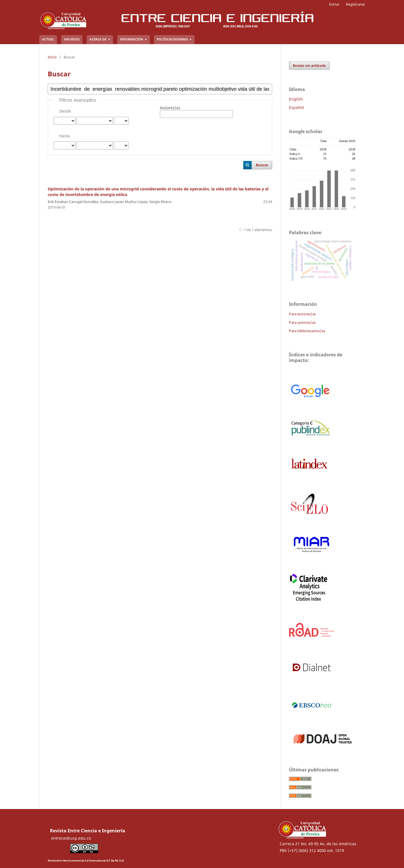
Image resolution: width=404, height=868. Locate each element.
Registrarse (355, 4)
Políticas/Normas (173, 39)
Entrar (334, 4)
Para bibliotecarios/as (307, 331)
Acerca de (98, 39)
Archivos (72, 39)
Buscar (262, 165)
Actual (48, 39)
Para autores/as (302, 322)
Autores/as (170, 108)
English (296, 99)
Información (132, 39)
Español (296, 107)
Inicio (52, 57)
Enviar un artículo (309, 65)
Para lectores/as (302, 314)
